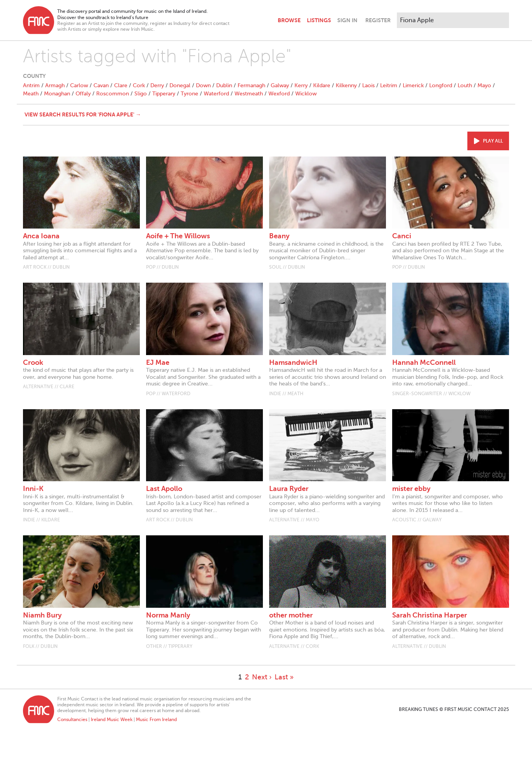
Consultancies (72, 720)
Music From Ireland (156, 720)
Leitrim (389, 85)
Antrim (31, 85)
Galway (280, 85)
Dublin (224, 85)
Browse (289, 20)
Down (203, 85)
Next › (262, 677)
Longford (441, 85)
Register (378, 20)
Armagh (55, 85)
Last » (284, 677)
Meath (31, 94)
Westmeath (249, 94)
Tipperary (164, 94)
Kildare (322, 85)
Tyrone (189, 94)
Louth (465, 85)
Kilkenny (346, 85)
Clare (121, 85)
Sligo (141, 94)
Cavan (101, 85)
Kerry (301, 85)
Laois (368, 85)
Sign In (347, 20)
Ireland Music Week (112, 720)
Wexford (279, 94)
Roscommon (113, 94)
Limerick (413, 85)
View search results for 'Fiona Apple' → (83, 114)
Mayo (484, 85)
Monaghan (57, 94)
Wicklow (306, 94)
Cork (139, 85)
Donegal (180, 85)
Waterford (216, 94)
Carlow (79, 85)
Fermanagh (251, 85)
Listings (319, 20)
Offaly (83, 94)
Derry (157, 85)
